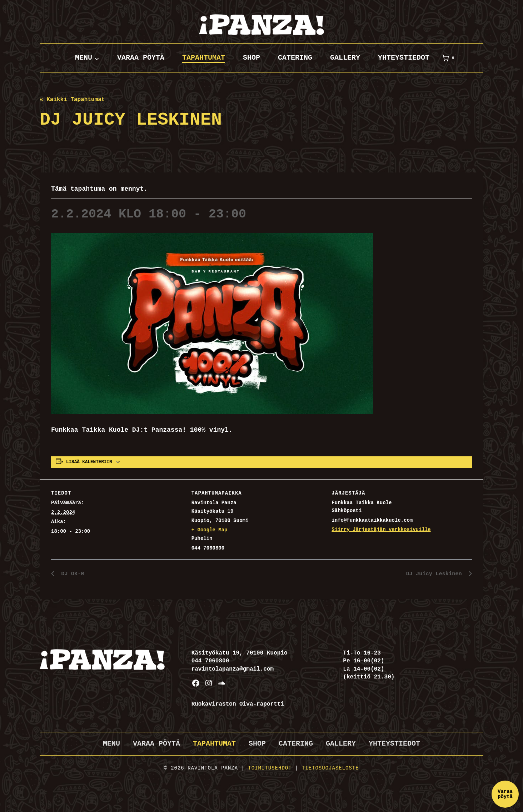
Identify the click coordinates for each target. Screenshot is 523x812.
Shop (251, 58)
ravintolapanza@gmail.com (233, 669)
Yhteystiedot (404, 58)
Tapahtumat (204, 58)
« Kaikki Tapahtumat (72, 100)
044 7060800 (210, 661)
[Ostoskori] (449, 58)
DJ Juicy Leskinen (434, 574)
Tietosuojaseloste (330, 768)
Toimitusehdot (270, 768)
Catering (295, 58)
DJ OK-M (72, 574)
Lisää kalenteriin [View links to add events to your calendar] (89, 462)
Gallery (345, 58)
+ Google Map (210, 530)
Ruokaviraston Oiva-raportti (238, 704)
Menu (111, 744)
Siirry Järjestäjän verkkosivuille (381, 530)
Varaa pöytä (141, 58)
